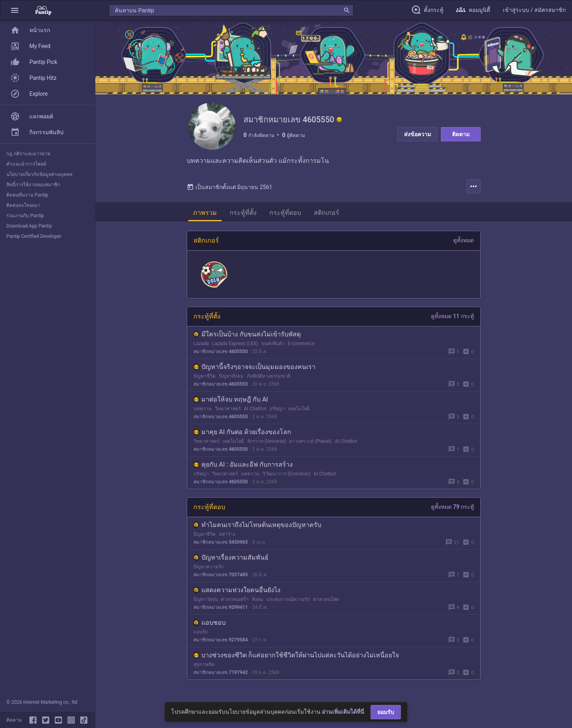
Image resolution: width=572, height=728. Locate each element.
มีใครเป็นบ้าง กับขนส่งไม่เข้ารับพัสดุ (247, 335)
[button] (15, 10)
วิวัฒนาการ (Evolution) (286, 474)
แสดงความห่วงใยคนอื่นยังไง (237, 590)
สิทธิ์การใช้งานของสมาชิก (33, 185)
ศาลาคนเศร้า (235, 600)
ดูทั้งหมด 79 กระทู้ (452, 507)
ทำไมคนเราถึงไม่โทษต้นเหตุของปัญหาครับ (257, 525)
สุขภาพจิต (204, 665)
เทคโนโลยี (299, 409)
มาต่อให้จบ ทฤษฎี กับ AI (231, 400)
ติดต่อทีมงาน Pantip (27, 195)
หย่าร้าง (227, 535)
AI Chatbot (255, 409)
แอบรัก (201, 632)
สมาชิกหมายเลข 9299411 (221, 608)
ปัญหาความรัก (209, 567)
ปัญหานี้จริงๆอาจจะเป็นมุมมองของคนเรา (254, 367)
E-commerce (301, 344)
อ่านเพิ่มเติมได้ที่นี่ (343, 712)
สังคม (258, 600)
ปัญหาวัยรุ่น (206, 600)
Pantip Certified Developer (34, 236)
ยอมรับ (386, 712)
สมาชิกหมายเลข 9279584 (221, 640)
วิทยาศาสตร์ (228, 409)
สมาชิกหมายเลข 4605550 (221, 352)
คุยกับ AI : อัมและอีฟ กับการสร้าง (243, 465)
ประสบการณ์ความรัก (288, 600)
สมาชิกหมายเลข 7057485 (221, 575)
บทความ (203, 409)
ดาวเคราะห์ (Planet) (310, 442)
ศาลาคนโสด (326, 600)
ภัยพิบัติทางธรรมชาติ (269, 377)
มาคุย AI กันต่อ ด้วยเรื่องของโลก (242, 432)
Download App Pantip (29, 226)
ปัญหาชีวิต (205, 377)
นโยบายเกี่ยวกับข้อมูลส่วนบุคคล (39, 174)
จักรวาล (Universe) (267, 442)
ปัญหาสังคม (231, 377)
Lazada (201, 344)
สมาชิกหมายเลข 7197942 (221, 673)
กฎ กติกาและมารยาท (28, 154)
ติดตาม (461, 134)
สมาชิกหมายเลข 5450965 (221, 543)
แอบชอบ (210, 623)
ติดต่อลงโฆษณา (23, 205)
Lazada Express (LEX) (235, 344)
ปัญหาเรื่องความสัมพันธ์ (231, 558)
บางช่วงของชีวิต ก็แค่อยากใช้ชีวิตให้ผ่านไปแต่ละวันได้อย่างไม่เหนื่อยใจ (296, 656)
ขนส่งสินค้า (273, 344)
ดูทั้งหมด (464, 241)
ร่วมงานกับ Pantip (25, 216)
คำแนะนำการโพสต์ (26, 164)
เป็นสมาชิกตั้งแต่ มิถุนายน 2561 (229, 187)
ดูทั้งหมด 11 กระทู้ (452, 317)
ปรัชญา (277, 409)
